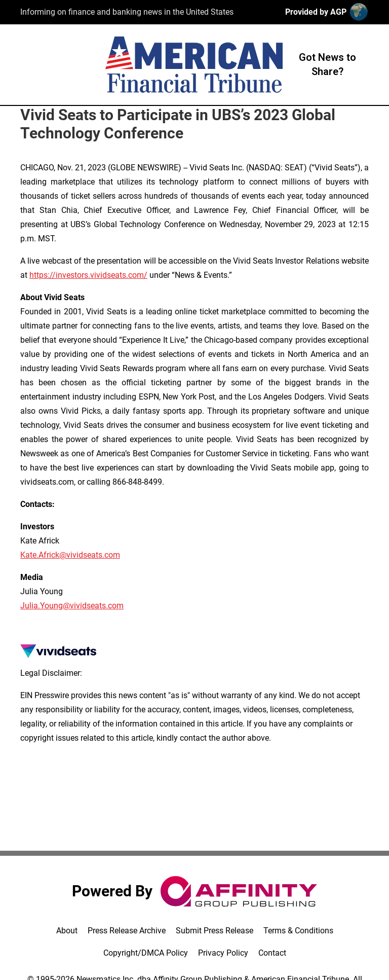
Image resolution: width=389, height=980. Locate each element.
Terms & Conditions (298, 931)
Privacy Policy (223, 953)
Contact (272, 953)
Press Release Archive (127, 931)
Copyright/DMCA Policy (146, 953)
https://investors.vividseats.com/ (88, 275)
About (67, 931)
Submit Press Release (215, 931)
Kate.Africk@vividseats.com (70, 555)
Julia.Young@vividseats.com (72, 606)
